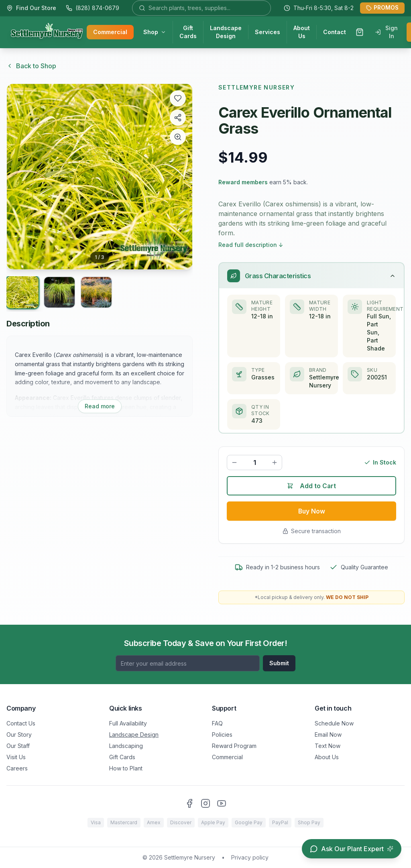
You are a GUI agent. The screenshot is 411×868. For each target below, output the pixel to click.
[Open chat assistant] (352, 849)
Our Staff (18, 746)
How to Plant (126, 768)
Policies (222, 735)
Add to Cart (312, 487)
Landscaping (126, 746)
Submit (279, 663)
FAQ (217, 723)
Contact (335, 32)
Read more (100, 406)
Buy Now (312, 512)
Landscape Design (226, 32)
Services (268, 32)
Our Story (19, 735)
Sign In (386, 32)
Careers (17, 768)
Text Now (328, 746)
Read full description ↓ (251, 245)
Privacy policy (250, 857)
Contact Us (21, 723)
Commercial (110, 32)
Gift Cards (188, 32)
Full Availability (128, 723)
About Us (302, 32)
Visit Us (16, 757)
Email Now (328, 735)
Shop (155, 32)
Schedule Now (334, 723)
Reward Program (234, 746)
